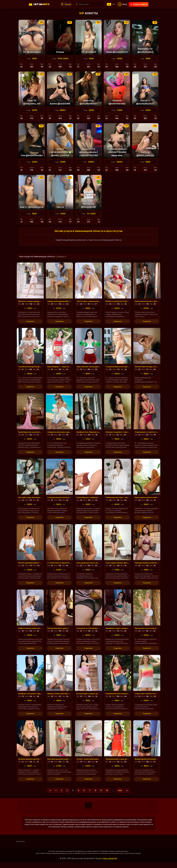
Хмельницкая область (44, 256)
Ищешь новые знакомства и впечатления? (69, 698)
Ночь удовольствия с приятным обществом (99, 566)
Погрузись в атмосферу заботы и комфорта (99, 632)
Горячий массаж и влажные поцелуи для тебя (129, 698)
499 (120, 796)
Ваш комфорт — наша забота (62, 367)
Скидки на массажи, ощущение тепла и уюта (71, 433)
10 (107, 796)
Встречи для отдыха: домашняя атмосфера (99, 698)
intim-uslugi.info (26, 256)
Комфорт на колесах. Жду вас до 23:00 (39, 698)
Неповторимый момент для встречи (37, 566)
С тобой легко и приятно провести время (69, 566)
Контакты (21, 847)
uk (114, 4)
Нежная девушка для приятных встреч (39, 764)
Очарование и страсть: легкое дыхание (155, 433)
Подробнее (30, 322)
